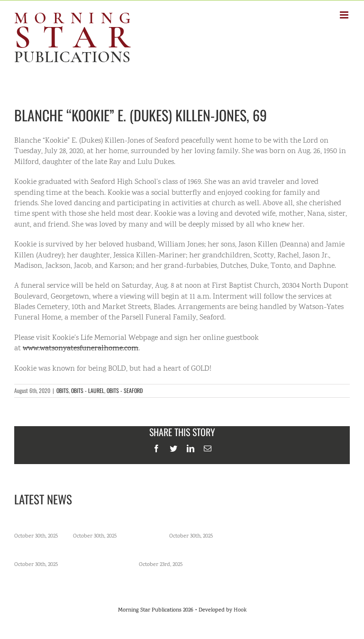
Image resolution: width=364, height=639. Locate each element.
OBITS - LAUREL (88, 390)
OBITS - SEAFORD (125, 390)
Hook (240, 610)
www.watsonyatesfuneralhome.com (81, 349)
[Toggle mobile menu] (345, 15)
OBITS (63, 390)
